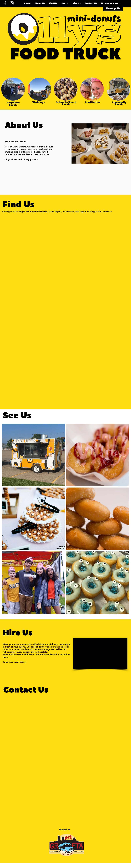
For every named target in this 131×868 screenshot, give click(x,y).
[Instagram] (12, 3)
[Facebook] (5, 3)
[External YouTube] (100, 653)
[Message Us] (113, 8)
